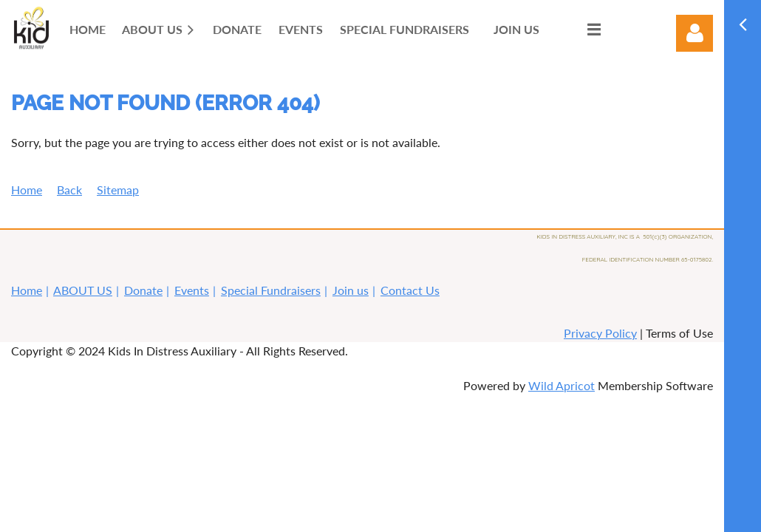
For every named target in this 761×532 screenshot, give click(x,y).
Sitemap (118, 190)
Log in (695, 33)
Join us (351, 290)
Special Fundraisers (271, 290)
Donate (143, 290)
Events (192, 290)
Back (69, 190)
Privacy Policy (600, 333)
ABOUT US (83, 290)
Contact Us (410, 290)
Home (27, 190)
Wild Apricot (562, 385)
